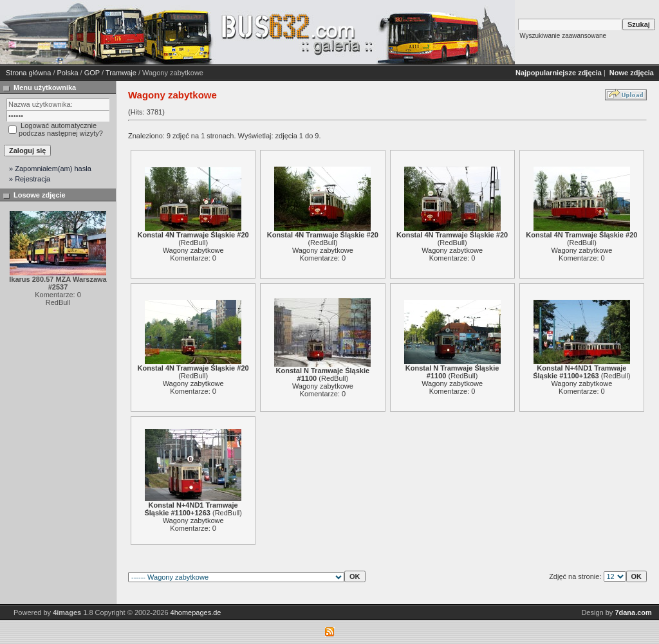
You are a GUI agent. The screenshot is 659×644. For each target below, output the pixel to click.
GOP (92, 73)
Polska (68, 73)
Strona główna (28, 73)
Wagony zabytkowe (193, 250)
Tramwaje (121, 73)
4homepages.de (196, 612)
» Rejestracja (30, 179)
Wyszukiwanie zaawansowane (563, 36)
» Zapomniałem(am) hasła (50, 169)
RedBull (193, 243)
